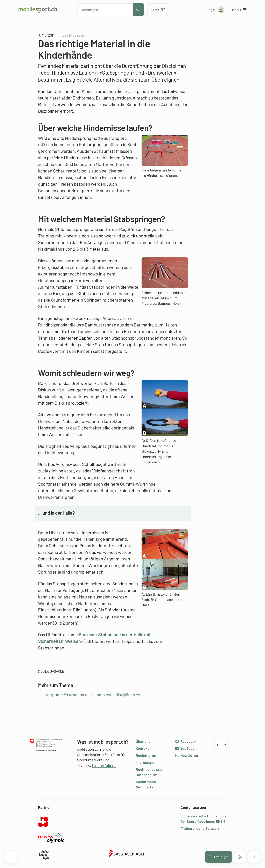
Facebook (186, 741)
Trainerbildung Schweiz (200, 828)
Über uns (143, 741)
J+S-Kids (57, 671)
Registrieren (146, 755)
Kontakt (142, 748)
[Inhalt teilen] (254, 857)
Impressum (145, 762)
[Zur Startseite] (38, 10)
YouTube (185, 748)
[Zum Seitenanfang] (11, 857)
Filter (158, 10)
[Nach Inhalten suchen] (105, 10)
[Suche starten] (138, 10)
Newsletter (187, 755)
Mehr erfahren (104, 765)
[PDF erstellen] (240, 857)
